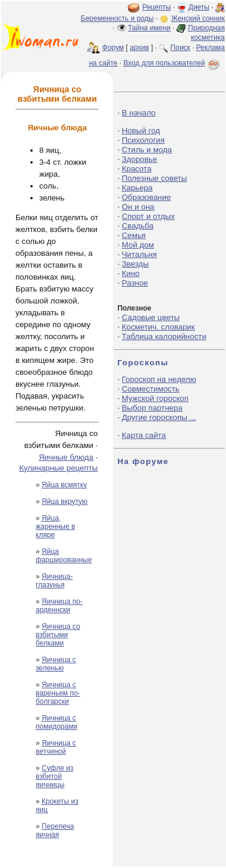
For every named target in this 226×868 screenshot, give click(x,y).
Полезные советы (155, 178)
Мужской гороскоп (155, 398)
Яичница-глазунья (54, 581)
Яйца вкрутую (65, 502)
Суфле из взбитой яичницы (54, 776)
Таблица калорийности (164, 336)
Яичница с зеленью (56, 664)
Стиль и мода (147, 150)
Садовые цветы (151, 317)
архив (139, 48)
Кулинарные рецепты (58, 468)
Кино (131, 273)
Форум (113, 48)
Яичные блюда (66, 457)
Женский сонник (198, 18)
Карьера (137, 188)
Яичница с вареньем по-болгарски (58, 693)
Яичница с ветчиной (56, 747)
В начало (139, 113)
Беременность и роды (117, 18)
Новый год (141, 131)
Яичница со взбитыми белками (58, 635)
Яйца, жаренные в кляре (55, 527)
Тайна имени (149, 28)
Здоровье (140, 159)
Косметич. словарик (158, 327)
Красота (137, 169)
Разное (135, 283)
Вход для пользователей (172, 63)
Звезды (135, 264)
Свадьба (138, 226)
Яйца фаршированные (64, 556)
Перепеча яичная (55, 831)
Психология (143, 140)
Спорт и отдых (148, 216)
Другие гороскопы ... (159, 417)
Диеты (199, 7)
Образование (147, 197)
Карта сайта (144, 435)
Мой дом (138, 245)
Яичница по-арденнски (59, 606)
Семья (134, 235)
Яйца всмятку (64, 485)
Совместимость (151, 389)
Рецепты (156, 7)
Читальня (139, 254)
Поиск (181, 48)
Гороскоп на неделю (159, 379)
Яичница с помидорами (56, 722)
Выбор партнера (152, 408)
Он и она (138, 207)
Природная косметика (206, 33)
